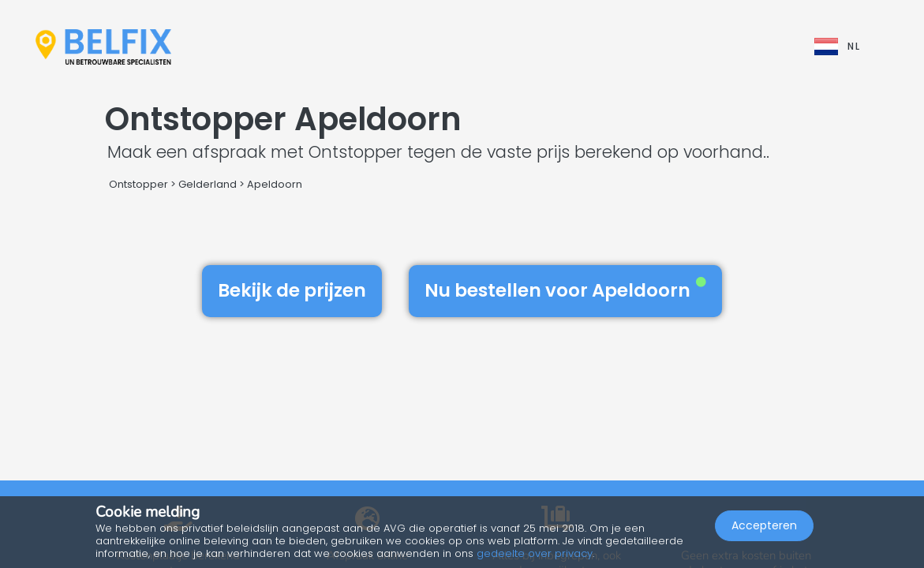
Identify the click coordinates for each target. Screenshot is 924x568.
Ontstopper (138, 184)
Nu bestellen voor (565, 290)
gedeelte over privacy (535, 553)
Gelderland (208, 184)
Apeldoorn (275, 184)
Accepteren (764, 525)
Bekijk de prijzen (292, 290)
